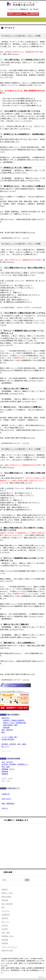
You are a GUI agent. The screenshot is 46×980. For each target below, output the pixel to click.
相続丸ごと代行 (7, 893)
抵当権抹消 (6, 915)
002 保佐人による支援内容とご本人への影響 (21, 244)
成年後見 (26, 238)
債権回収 (5, 943)
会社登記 (5, 929)
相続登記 (5, 889)
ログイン (42, 977)
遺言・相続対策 (7, 904)
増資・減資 (6, 933)
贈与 (3, 907)
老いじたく (6, 922)
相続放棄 (5, 900)
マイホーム (6, 911)
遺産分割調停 (6, 897)
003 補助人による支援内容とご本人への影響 (21, 449)
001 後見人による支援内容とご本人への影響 (21, 36)
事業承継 (5, 940)
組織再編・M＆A (8, 936)
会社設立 (5, 925)
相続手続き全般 (7, 950)
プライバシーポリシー (10, 947)
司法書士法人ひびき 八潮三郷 (22, 9)
